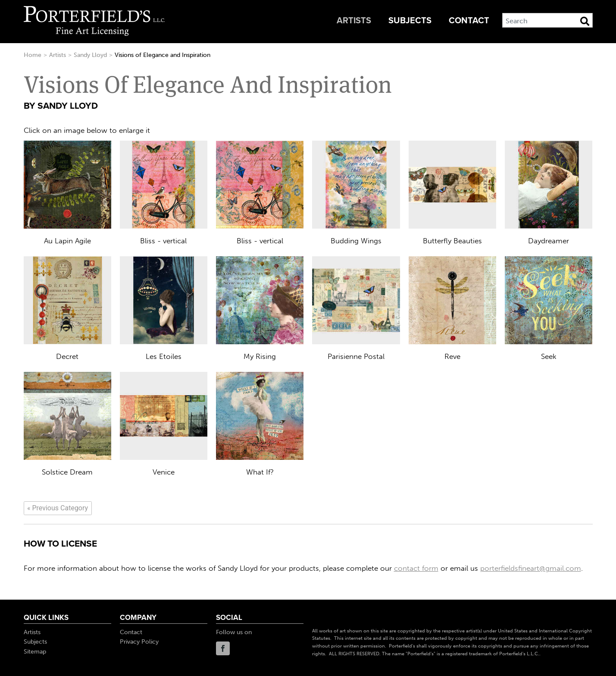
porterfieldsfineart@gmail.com (531, 568)
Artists (354, 21)
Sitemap (35, 652)
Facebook (223, 648)
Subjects (410, 21)
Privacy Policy (139, 642)
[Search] (547, 20)
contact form (416, 568)
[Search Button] (585, 21)
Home (33, 55)
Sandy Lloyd (90, 55)
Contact (469, 21)
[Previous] (58, 508)
